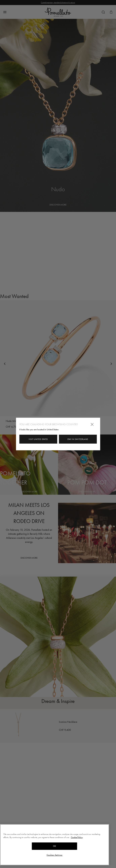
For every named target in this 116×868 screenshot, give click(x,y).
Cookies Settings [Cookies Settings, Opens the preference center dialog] (55, 855)
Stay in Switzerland (78, 439)
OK (55, 846)
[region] (55, 845)
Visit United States (38, 439)
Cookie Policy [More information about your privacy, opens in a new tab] (77, 837)
